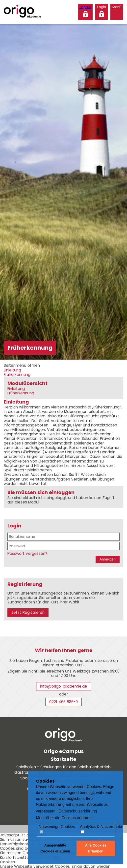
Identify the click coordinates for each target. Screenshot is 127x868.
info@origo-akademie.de (64, 686)
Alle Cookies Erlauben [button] (96, 848)
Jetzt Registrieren (28, 612)
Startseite (63, 759)
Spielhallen (63, 767)
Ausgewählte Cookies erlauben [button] (55, 848)
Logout (86, 7)
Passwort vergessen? (27, 553)
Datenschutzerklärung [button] (78, 811)
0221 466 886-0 (63, 702)
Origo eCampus (64, 751)
